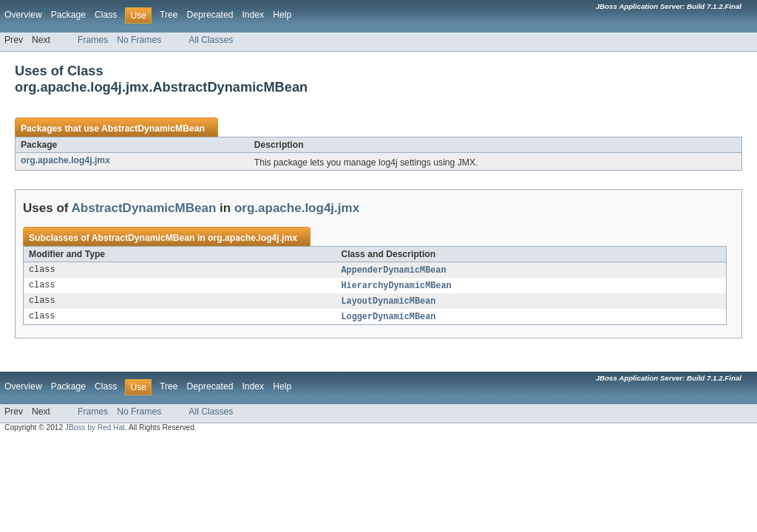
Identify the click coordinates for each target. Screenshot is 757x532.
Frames (93, 40)
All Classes (211, 40)
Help (282, 15)
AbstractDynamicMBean (153, 129)
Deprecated (210, 15)
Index (253, 15)
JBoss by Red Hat (95, 430)
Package (68, 15)
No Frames (139, 40)
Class (106, 15)
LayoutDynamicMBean (388, 303)
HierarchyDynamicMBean (396, 287)
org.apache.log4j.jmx (65, 160)
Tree (169, 15)
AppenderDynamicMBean (393, 270)
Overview (23, 15)
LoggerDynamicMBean (388, 319)
